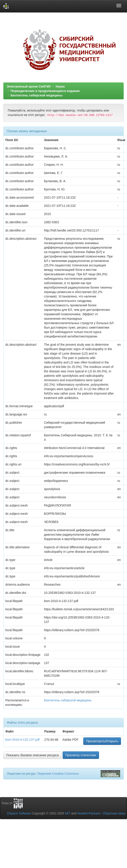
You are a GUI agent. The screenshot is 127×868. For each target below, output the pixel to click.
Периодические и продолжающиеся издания (45, 91)
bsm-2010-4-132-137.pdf (22, 740)
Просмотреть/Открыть (102, 741)
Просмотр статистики (81, 755)
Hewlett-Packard (89, 813)
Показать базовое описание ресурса (33, 755)
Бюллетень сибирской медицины (37, 95)
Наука (60, 86)
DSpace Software (19, 813)
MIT (68, 813)
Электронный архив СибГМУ (29, 86)
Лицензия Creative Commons (58, 774)
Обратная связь (114, 813)
